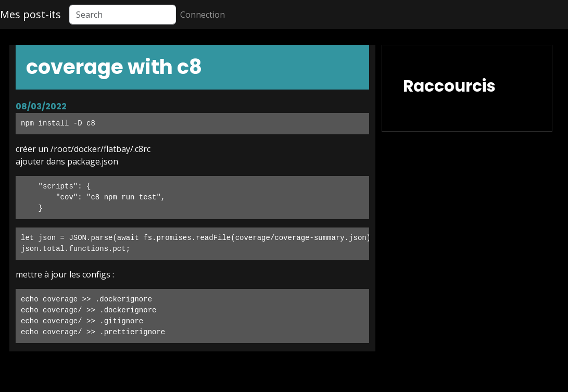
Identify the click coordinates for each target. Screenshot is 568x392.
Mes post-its (30, 14)
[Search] (123, 15)
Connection (203, 15)
